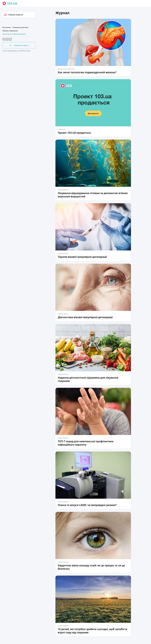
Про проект (7, 27)
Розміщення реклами (20, 27)
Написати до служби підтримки (14, 34)
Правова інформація (10, 31)
